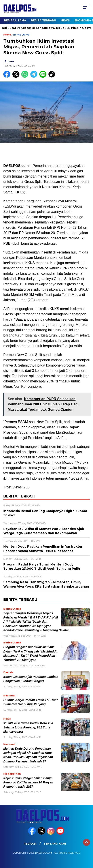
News (65, 20)
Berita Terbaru (44, 20)
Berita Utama (15, 20)
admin (9, 61)
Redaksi (30, 844)
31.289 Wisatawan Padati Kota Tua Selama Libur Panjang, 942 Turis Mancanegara (28, 728)
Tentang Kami (55, 844)
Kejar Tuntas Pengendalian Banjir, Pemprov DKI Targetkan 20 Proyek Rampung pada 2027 (28, 783)
